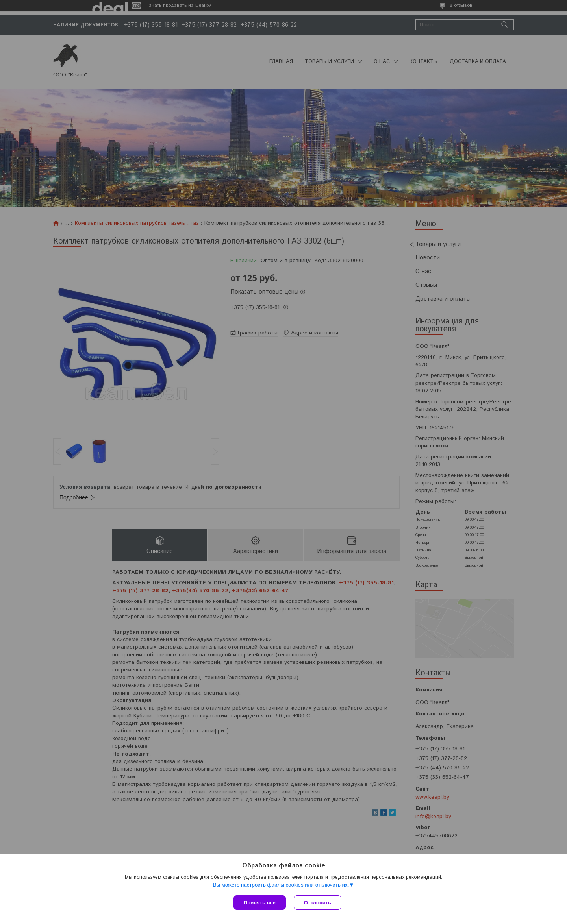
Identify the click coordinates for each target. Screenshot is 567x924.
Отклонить (318, 903)
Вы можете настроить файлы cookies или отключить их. (281, 885)
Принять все (260, 903)
